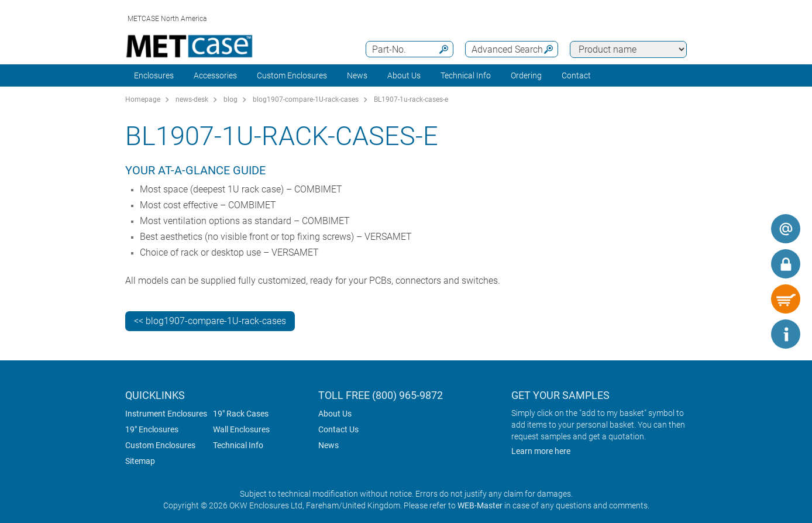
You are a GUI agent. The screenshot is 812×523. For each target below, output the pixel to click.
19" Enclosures (152, 429)
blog (230, 99)
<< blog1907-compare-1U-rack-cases (210, 321)
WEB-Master (480, 505)
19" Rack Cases (241, 414)
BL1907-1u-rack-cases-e (411, 99)
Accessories (215, 75)
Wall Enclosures (241, 429)
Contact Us (338, 429)
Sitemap (140, 461)
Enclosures (154, 75)
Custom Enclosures (292, 75)
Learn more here (541, 451)
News (357, 75)
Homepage (143, 99)
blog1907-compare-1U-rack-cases (306, 99)
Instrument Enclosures (166, 414)
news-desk (192, 99)
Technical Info (238, 445)
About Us (335, 414)
